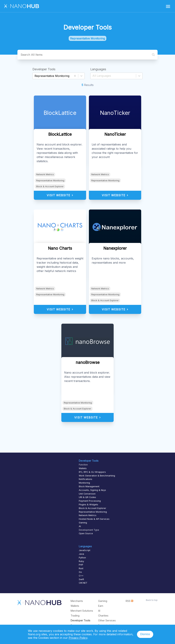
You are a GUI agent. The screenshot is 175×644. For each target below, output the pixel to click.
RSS (129, 601)
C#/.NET (83, 583)
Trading (75, 616)
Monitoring (84, 483)
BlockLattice (60, 113)
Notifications (85, 479)
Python (82, 558)
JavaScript (85, 550)
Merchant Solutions (82, 611)
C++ (81, 576)
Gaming (83, 523)
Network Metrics (45, 174)
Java (81, 554)
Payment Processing (90, 501)
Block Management (89, 486)
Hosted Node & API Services (94, 519)
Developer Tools (80, 620)
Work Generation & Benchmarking (97, 476)
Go (80, 572)
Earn (101, 606)
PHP (81, 565)
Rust (81, 568)
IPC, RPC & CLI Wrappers (92, 472)
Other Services (107, 620)
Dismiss (145, 634)
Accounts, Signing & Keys (92, 490)
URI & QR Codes (87, 497)
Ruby (81, 561)
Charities (103, 616)
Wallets (83, 468)
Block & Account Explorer (50, 186)
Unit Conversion (87, 494)
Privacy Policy (78, 638)
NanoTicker (115, 113)
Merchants (77, 601)
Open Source (86, 533)
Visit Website (60, 195)
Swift (81, 579)
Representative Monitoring (50, 181)
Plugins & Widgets (88, 505)
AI (80, 526)
